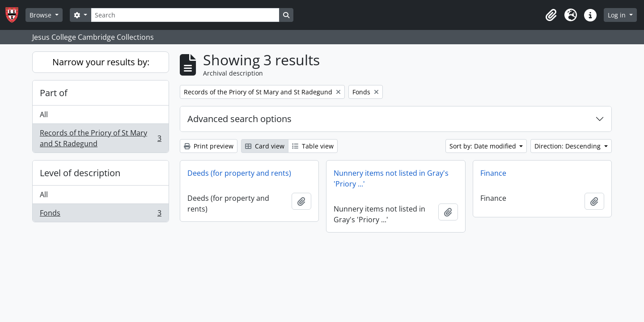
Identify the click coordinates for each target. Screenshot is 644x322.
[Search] (185, 15)
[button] (551, 15)
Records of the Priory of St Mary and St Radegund (100, 138)
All (44, 114)
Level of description (80, 173)
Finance (493, 173)
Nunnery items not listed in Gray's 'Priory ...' (391, 178)
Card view (265, 146)
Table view (313, 146)
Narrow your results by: (101, 62)
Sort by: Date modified (484, 146)
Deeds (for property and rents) (239, 173)
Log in (618, 15)
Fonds (100, 215)
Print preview (209, 146)
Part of (54, 93)
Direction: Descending (568, 146)
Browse (41, 15)
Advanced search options (239, 119)
